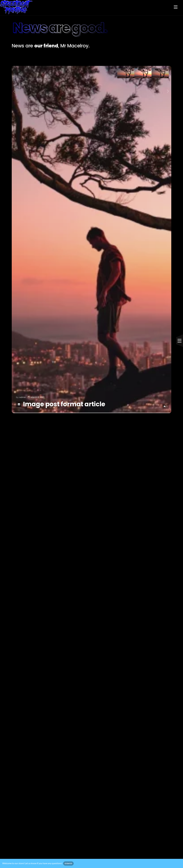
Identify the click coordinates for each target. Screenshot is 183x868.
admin (23, 397)
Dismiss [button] (68, 863)
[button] (176, 7)
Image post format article (61, 404)
